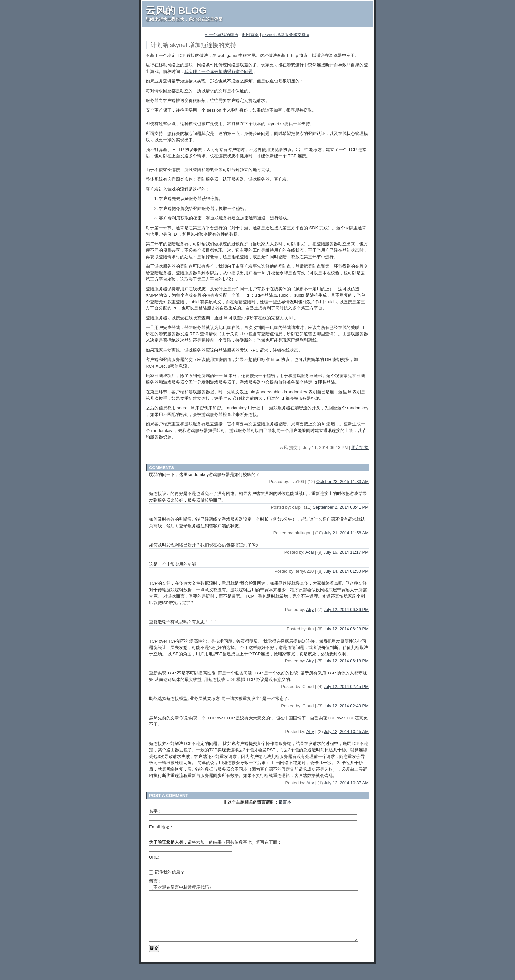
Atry (310, 610)
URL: (154, 857)
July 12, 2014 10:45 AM (346, 731)
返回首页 (250, 35)
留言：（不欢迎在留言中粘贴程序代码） (181, 884)
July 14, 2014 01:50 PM (346, 571)
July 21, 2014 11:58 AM (346, 533)
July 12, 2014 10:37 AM (346, 783)
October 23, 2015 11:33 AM (342, 481)
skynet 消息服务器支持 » (286, 35)
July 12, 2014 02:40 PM (346, 706)
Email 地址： (161, 827)
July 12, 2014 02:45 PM (346, 686)
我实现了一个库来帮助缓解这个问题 (218, 71)
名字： (156, 811)
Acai (310, 552)
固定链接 (360, 448)
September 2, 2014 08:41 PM (341, 507)
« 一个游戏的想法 (222, 35)
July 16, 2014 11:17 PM (346, 552)
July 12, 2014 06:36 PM (346, 610)
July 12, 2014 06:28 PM (346, 629)
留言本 (285, 802)
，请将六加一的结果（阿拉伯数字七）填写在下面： (215, 842)
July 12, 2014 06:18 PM (346, 661)
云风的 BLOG (176, 10)
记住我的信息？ (167, 872)
